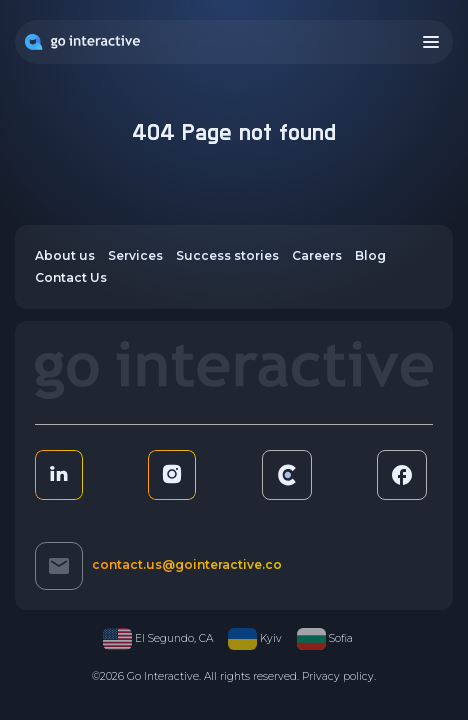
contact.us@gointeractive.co (187, 564)
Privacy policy (338, 676)
